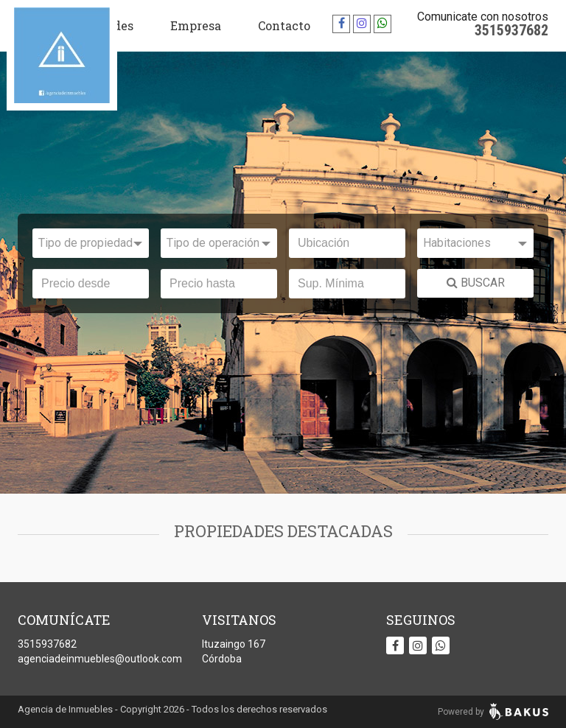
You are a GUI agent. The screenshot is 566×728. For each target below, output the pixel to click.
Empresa (196, 25)
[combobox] (91, 243)
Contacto (284, 25)
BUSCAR (476, 283)
